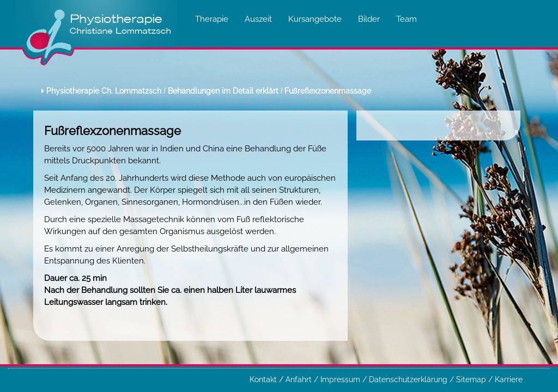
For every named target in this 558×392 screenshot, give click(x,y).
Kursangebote (315, 19)
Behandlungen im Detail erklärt (223, 91)
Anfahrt (300, 379)
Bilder (369, 19)
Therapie (212, 19)
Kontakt (264, 379)
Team (407, 19)
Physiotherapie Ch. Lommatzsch (104, 91)
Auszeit (258, 19)
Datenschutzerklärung (409, 379)
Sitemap (472, 379)
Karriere (509, 379)
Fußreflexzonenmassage (328, 91)
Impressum (341, 379)
